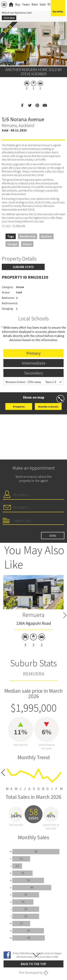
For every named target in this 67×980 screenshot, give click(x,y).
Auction (46, 236)
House (27, 244)
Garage (12, 244)
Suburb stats (23, 267)
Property (19, 406)
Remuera (33, 615)
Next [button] (65, 615)
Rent (35, 4)
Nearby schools (48, 406)
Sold (43, 4)
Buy (18, 4)
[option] (33, 612)
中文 (51, 4)
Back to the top (33, 964)
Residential (28, 236)
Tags (11, 236)
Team (26, 4)
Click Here (9, 18)
